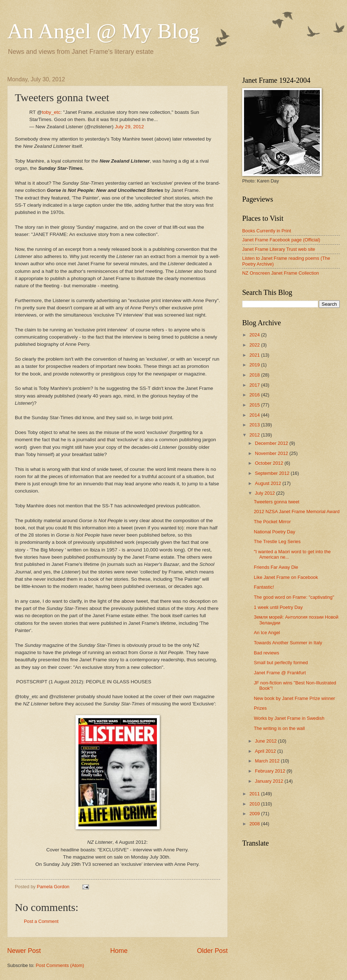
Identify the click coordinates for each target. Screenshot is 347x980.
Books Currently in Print (267, 231)
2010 (255, 804)
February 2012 (271, 771)
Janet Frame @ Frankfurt (280, 673)
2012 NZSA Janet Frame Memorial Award (297, 512)
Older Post (212, 951)
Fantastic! (264, 587)
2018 (255, 375)
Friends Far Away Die (276, 567)
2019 (255, 365)
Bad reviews (266, 653)
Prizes (260, 708)
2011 (255, 794)
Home (119, 951)
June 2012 (266, 741)
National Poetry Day (275, 532)
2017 (255, 385)
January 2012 (270, 781)
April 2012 (266, 751)
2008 (255, 824)
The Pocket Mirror (272, 522)
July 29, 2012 (129, 127)
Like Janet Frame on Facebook (286, 577)
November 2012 (272, 453)
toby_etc (51, 112)
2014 (255, 415)
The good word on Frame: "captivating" (294, 597)
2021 (255, 355)
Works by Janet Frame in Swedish (289, 718)
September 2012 (273, 473)
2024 (255, 335)
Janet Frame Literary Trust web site (279, 249)
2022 (255, 345)
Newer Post (24, 951)
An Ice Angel (267, 633)
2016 (255, 395)
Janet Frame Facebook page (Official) (281, 240)
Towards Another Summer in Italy (288, 643)
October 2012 (270, 463)
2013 (255, 425)
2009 (255, 814)
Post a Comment (41, 921)
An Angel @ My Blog (103, 31)
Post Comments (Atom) (60, 965)
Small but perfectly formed (281, 663)
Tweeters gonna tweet (277, 502)
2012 (255, 435)
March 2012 (268, 761)
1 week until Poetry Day (278, 607)
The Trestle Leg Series (277, 541)
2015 (255, 405)
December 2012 (272, 443)
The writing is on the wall (279, 728)
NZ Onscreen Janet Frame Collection (281, 273)
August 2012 (269, 483)
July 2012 (265, 493)
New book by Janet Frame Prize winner (294, 698)
